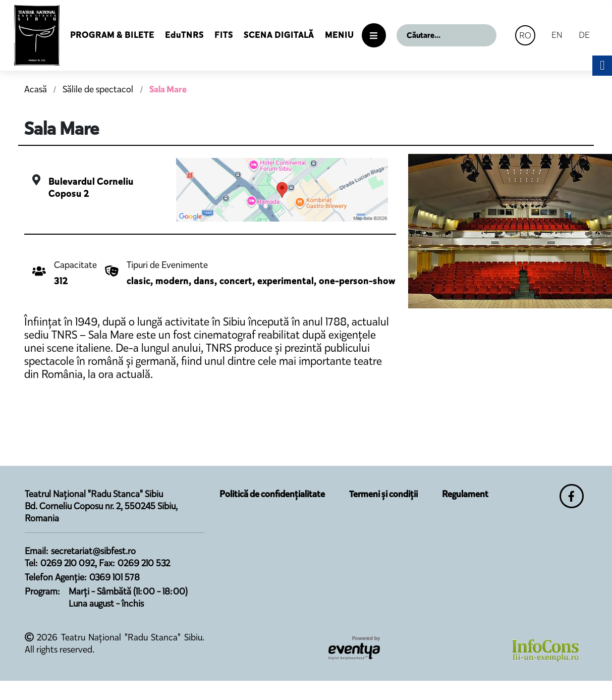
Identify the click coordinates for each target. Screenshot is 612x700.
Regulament (465, 494)
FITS (224, 35)
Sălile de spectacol (99, 89)
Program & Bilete (112, 35)
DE (584, 35)
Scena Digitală (279, 35)
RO (525, 35)
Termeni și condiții (383, 494)
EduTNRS (184, 35)
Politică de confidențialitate (272, 494)
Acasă (36, 89)
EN (557, 35)
